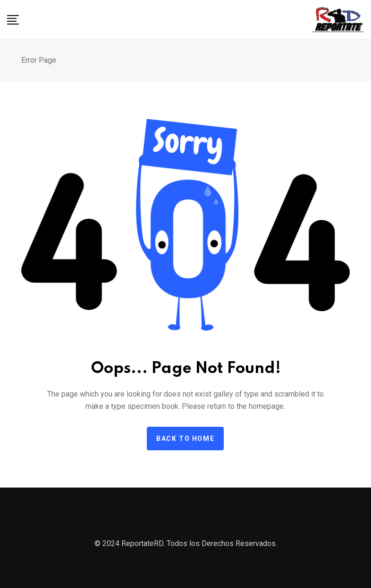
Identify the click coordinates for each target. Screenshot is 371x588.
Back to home (185, 439)
